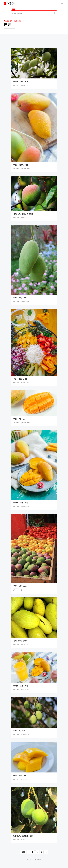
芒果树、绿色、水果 (21, 82)
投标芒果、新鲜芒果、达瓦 (23, 836)
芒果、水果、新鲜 (20, 641)
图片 (13, 10)
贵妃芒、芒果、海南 (21, 503)
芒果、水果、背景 (20, 776)
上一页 (31, 852)
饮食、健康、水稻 (20, 379)
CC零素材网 (8, 21)
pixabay (16, 85)
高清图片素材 (17, 21)
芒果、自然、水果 (20, 298)
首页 (23, 852)
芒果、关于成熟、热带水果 (23, 214)
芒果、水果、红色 (20, 586)
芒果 (7, 25)
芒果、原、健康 (19, 731)
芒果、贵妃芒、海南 (21, 165)
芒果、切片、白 (19, 419)
